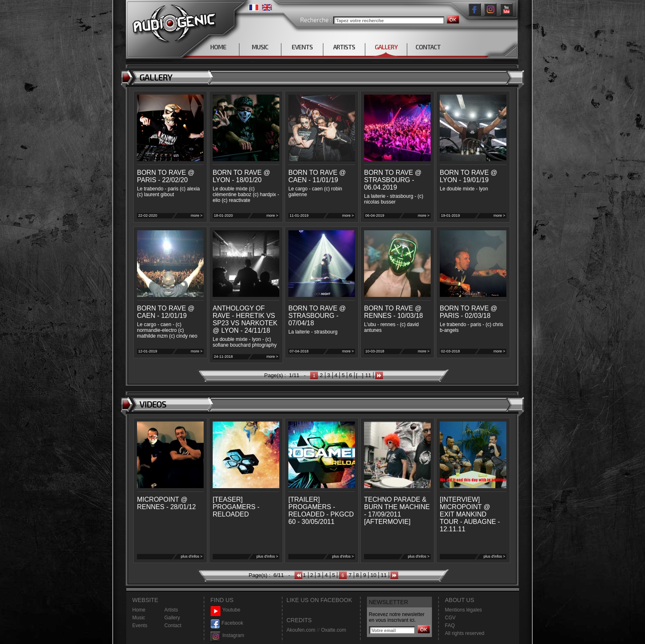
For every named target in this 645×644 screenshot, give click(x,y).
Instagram (227, 636)
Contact (173, 625)
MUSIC (260, 47)
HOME (218, 47)
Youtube (226, 610)
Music (139, 618)
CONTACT (428, 47)
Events (140, 625)
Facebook (227, 623)
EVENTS (302, 47)
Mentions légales (464, 610)
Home (139, 610)
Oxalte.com (333, 630)
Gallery (172, 618)
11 (368, 375)
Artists (171, 610)
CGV (450, 618)
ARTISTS (344, 47)
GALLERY (386, 47)
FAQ (450, 625)
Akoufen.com (301, 630)
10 (374, 575)
